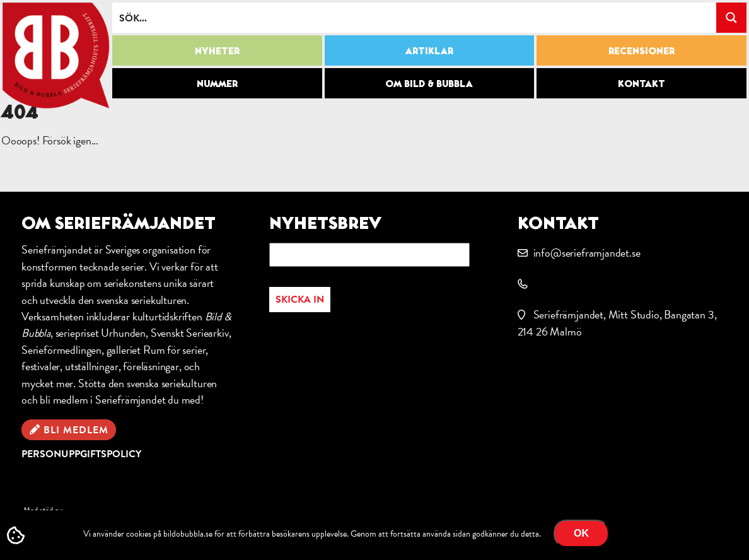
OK (581, 533)
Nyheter (217, 50)
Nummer (217, 83)
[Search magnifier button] (731, 18)
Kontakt (642, 83)
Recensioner (642, 50)
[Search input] (415, 18)
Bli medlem (76, 430)
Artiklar (429, 50)
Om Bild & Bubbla (429, 83)
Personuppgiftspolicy (81, 454)
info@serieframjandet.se (587, 253)
